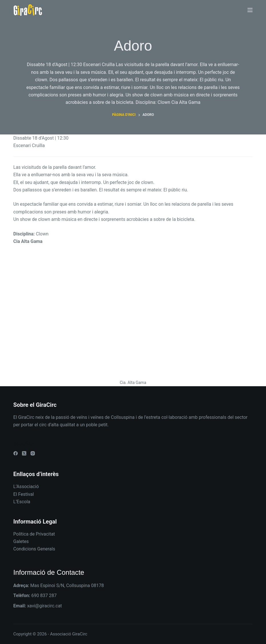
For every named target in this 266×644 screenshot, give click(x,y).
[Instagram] (33, 453)
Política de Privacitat (34, 534)
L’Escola (22, 502)
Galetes (21, 541)
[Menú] (250, 10)
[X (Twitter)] (24, 453)
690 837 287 (44, 596)
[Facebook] (16, 453)
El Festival (24, 494)
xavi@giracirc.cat (45, 606)
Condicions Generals (34, 549)
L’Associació (26, 487)
